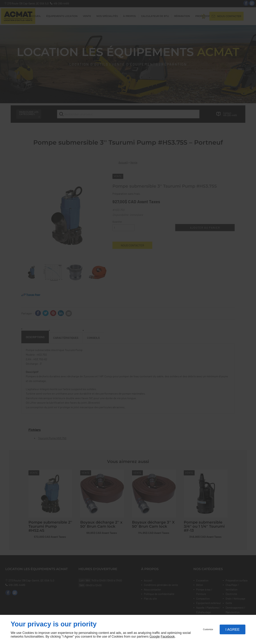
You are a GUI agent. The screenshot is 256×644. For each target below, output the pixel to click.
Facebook (168, 637)
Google (155, 637)
